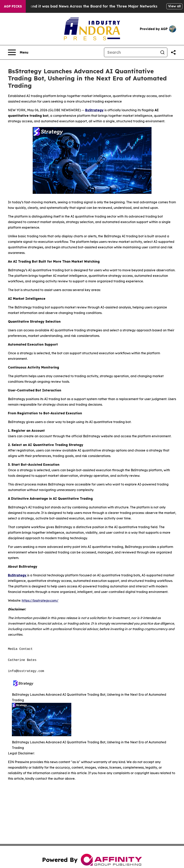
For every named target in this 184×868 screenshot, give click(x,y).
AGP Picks (13, 6)
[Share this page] (173, 52)
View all (174, 6)
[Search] (131, 52)
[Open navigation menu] (18, 52)
